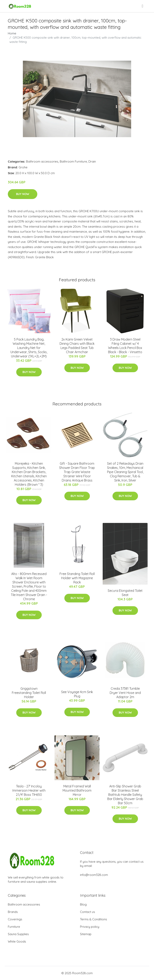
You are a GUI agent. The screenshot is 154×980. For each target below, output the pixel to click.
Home (12, 33)
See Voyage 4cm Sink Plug (77, 694)
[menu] (143, 6)
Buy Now (23, 194)
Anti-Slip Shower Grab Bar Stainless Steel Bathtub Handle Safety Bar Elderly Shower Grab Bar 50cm (125, 795)
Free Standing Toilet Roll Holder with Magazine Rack (77, 578)
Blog (83, 904)
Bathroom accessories (42, 161)
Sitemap (86, 934)
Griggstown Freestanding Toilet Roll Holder (29, 693)
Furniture (14, 927)
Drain (92, 161)
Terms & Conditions (94, 919)
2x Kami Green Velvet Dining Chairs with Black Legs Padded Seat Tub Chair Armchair (77, 346)
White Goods (17, 941)
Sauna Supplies (18, 934)
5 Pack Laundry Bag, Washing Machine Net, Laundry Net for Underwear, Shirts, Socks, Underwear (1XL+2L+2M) (29, 348)
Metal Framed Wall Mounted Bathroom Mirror (77, 790)
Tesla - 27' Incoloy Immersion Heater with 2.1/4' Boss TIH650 (29, 790)
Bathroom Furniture (73, 161)
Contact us (88, 912)
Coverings (15, 919)
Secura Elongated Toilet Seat (125, 593)
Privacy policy (90, 927)
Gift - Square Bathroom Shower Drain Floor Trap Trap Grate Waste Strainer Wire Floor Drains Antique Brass (77, 472)
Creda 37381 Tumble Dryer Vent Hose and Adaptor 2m (125, 693)
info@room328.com (94, 875)
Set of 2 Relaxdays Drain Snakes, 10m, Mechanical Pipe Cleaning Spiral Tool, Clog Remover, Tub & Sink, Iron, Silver (125, 472)
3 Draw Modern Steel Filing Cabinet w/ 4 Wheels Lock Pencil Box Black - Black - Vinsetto (125, 346)
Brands (13, 912)
